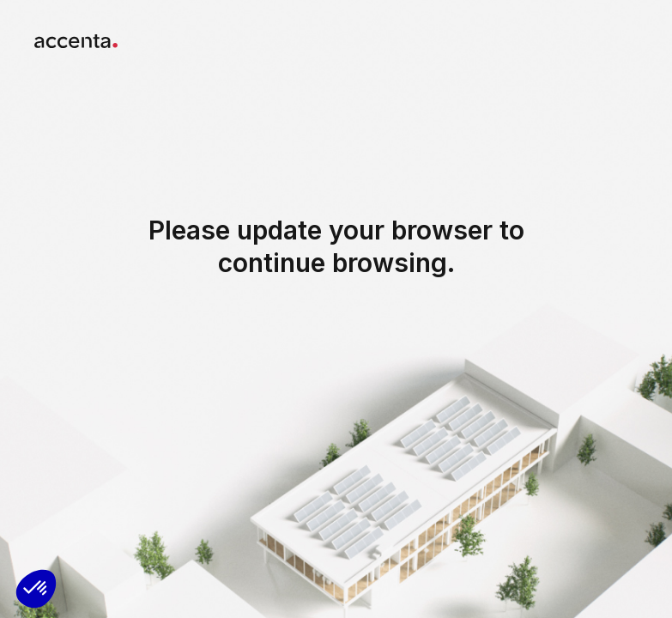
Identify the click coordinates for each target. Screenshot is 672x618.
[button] (36, 589)
